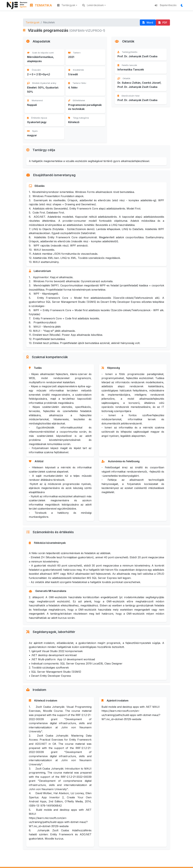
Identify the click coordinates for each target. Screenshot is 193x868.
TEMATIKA (41, 5)
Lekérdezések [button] (93, 5)
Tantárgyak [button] (66, 5)
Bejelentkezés (166, 5)
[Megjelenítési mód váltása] (183, 5)
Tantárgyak (33, 22)
